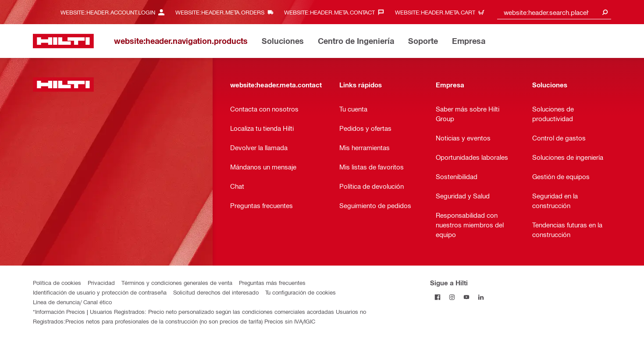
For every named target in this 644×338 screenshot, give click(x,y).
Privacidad (101, 282)
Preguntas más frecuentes (272, 282)
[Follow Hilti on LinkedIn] (481, 297)
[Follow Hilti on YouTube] (466, 297)
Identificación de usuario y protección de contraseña (100, 292)
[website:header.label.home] (63, 41)
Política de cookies (57, 282)
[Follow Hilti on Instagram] (452, 297)
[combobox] (554, 12)
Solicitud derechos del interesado (216, 292)
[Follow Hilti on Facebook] (437, 297)
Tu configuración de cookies (301, 292)
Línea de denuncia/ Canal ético (72, 302)
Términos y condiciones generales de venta (177, 282)
